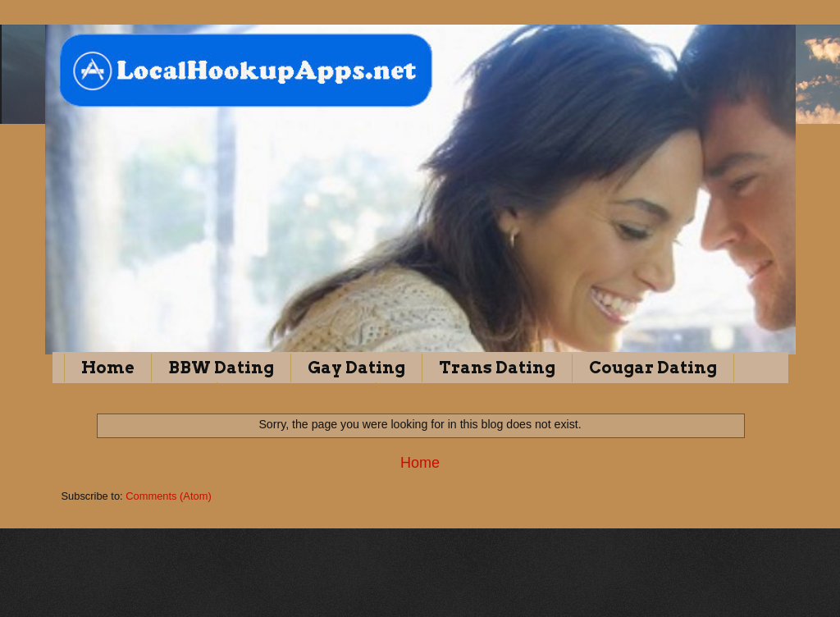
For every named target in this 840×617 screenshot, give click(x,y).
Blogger (493, 585)
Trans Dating (497, 368)
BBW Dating (221, 368)
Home (108, 368)
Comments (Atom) (168, 496)
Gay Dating (356, 368)
